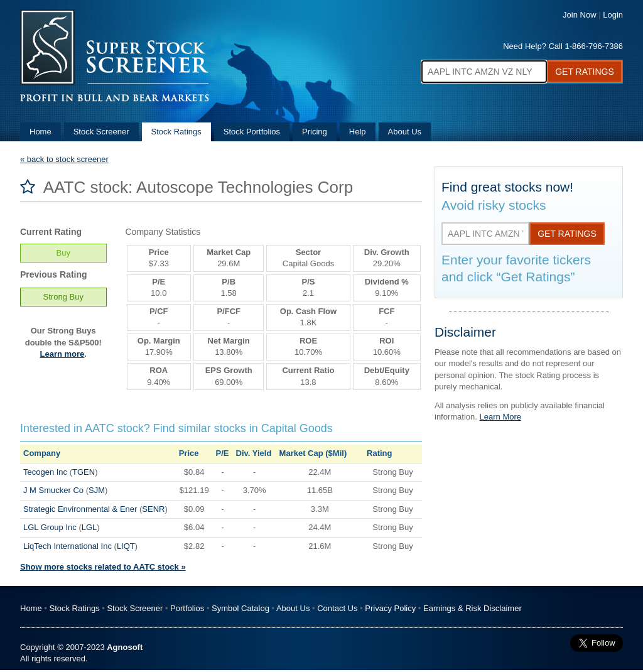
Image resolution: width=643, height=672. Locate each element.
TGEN (84, 472)
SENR (153, 509)
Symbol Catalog (240, 608)
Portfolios (187, 608)
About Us (405, 132)
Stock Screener (101, 132)
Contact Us (337, 608)
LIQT (126, 546)
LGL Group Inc (50, 527)
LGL (89, 527)
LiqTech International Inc (68, 546)
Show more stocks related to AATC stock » (103, 567)
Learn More (500, 417)
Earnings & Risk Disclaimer (473, 608)
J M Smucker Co (53, 490)
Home (41, 132)
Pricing (315, 132)
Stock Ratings (176, 132)
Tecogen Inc (45, 472)
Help (358, 132)
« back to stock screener (64, 159)
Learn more (62, 354)
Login (613, 15)
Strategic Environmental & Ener (80, 509)
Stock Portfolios (252, 132)
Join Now (579, 15)
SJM (97, 490)
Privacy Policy (390, 608)
